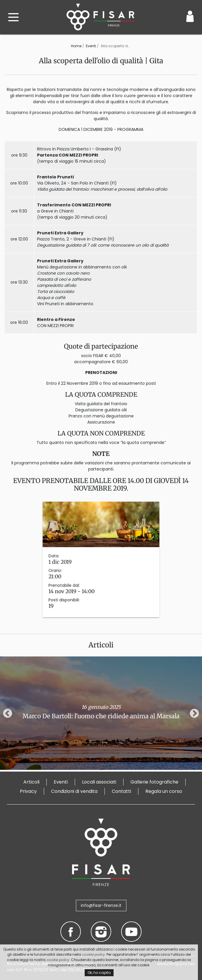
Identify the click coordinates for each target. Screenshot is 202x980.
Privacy (28, 791)
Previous (8, 714)
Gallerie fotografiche (154, 782)
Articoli (31, 782)
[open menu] (13, 17)
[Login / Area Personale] (190, 16)
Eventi (91, 46)
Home (76, 46)
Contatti (121, 791)
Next (194, 714)
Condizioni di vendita (74, 791)
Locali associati (99, 782)
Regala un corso (164, 791)
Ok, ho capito (99, 973)
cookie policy (93, 954)
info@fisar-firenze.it (101, 905)
